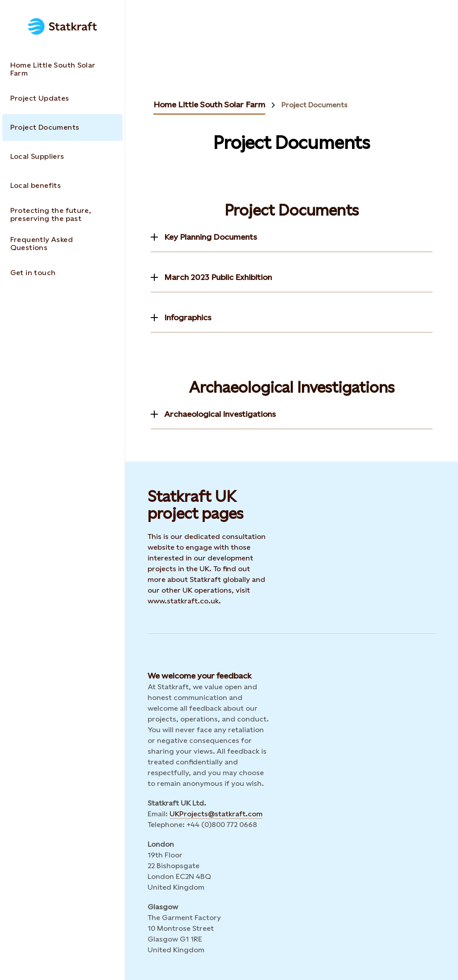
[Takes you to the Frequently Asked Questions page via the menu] (62, 244)
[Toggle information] (204, 237)
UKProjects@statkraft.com (216, 814)
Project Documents (314, 105)
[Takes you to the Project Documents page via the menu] (62, 127)
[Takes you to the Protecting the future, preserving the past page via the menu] (62, 215)
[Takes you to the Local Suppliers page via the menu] (62, 157)
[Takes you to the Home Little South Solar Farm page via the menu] (62, 69)
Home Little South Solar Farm (209, 104)
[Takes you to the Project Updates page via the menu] (62, 98)
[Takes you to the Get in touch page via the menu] (62, 273)
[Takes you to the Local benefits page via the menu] (62, 186)
